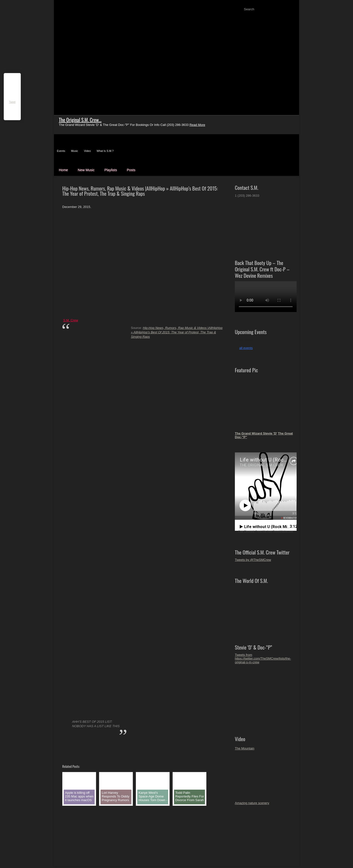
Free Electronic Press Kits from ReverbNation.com (266, 532)
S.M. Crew (71, 320)
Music (75, 151)
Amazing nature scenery (252, 803)
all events (246, 348)
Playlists (111, 170)
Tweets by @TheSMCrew (253, 560)
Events (61, 151)
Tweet (12, 102)
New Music (86, 170)
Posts (131, 170)
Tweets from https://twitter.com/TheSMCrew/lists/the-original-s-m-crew (263, 658)
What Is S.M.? (105, 151)
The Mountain (245, 748)
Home (63, 170)
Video (87, 151)
